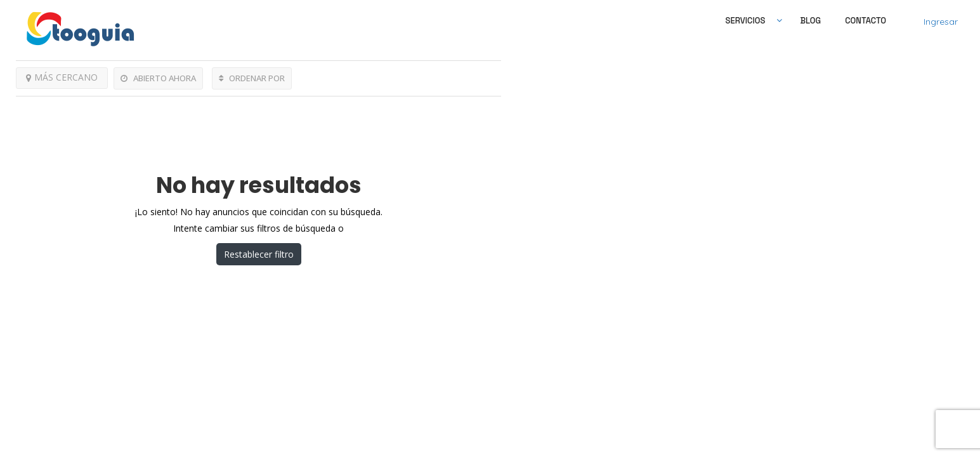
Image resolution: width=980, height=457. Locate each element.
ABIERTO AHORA (158, 78)
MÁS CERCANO (62, 77)
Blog (810, 21)
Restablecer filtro (259, 254)
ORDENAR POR (252, 78)
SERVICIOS (746, 21)
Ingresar (941, 22)
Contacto (866, 21)
